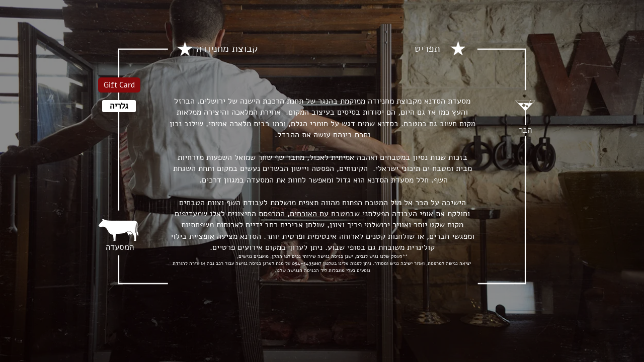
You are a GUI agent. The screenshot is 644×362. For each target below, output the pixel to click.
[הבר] (525, 130)
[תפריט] (427, 49)
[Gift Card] (119, 85)
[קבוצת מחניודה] (227, 49)
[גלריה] (119, 106)
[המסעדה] (119, 247)
